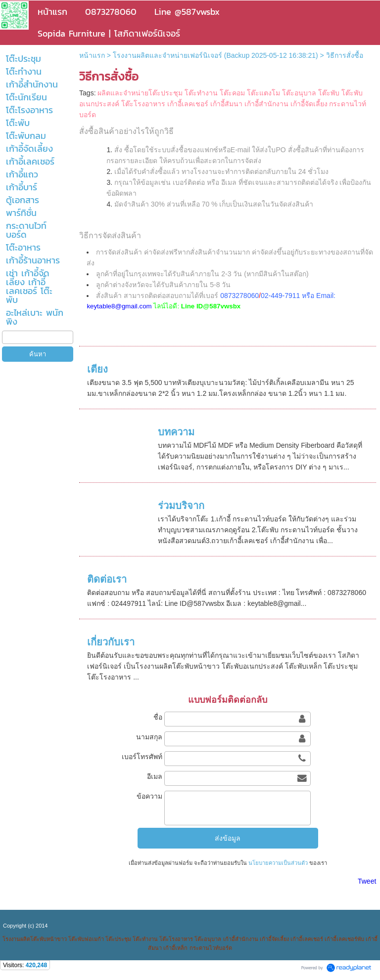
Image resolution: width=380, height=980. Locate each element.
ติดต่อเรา (107, 579)
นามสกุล (149, 737)
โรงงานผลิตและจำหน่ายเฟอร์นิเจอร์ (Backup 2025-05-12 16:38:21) (215, 55)
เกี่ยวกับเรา (111, 642)
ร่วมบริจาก (181, 506)
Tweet (367, 881)
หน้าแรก (92, 55)
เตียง (97, 369)
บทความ (176, 432)
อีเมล (155, 776)
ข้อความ (149, 796)
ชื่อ (158, 717)
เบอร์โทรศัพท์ (142, 757)
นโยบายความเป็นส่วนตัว (278, 863)
